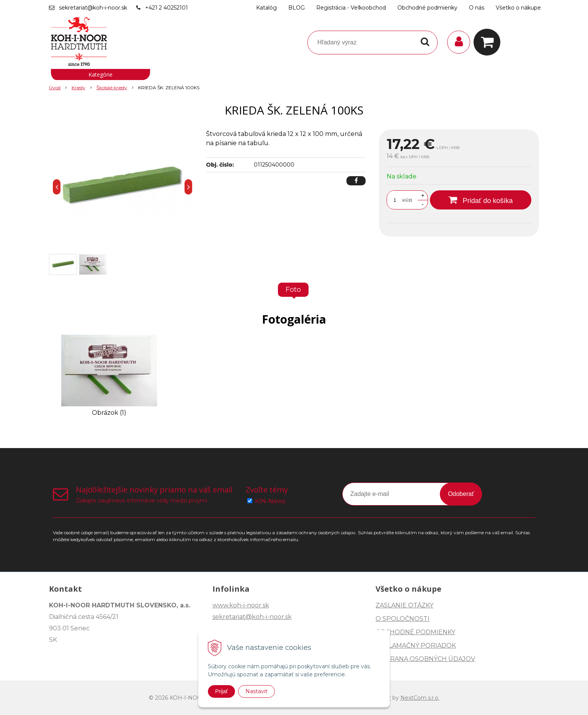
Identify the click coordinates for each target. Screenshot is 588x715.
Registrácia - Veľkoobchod (351, 8)
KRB (407, 200)
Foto (293, 290)
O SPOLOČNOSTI (403, 619)
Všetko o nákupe (518, 8)
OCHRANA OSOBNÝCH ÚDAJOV (425, 659)
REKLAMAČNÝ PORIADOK (416, 645)
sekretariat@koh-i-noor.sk (93, 8)
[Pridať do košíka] (481, 200)
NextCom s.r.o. (420, 698)
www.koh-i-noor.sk (241, 605)
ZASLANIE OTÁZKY (404, 605)
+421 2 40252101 (167, 8)
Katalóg (266, 8)
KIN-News (270, 501)
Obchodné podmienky (427, 8)
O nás (477, 8)
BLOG (296, 8)
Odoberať (461, 494)
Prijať (221, 691)
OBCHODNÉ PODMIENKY (415, 632)
